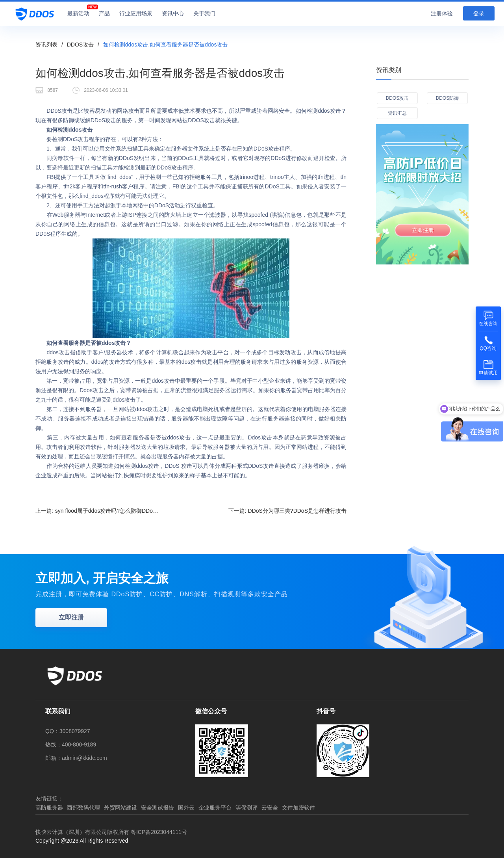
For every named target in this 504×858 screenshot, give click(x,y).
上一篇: (101, 511)
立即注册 (71, 617)
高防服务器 (49, 808)
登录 (479, 13)
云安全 (270, 808)
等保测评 (246, 808)
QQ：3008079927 (68, 731)
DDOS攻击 (80, 45)
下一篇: (287, 511)
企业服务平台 (215, 808)
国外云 (186, 808)
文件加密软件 (298, 808)
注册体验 (442, 13)
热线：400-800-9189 (71, 744)
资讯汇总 (397, 113)
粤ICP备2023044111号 (159, 832)
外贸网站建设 (120, 808)
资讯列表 (46, 45)
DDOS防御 (447, 98)
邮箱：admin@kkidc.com (76, 758)
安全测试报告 (157, 808)
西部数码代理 (83, 808)
